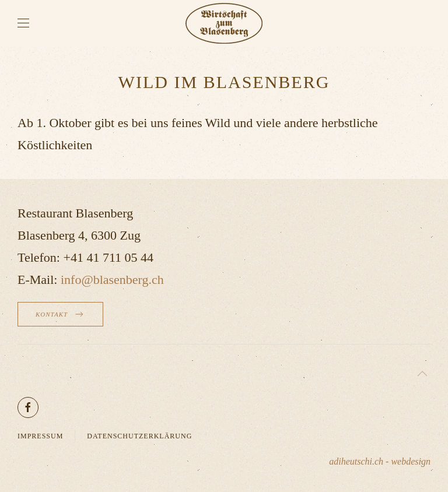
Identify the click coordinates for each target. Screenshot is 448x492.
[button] (23, 23)
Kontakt (60, 314)
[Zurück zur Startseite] (224, 23)
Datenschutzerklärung (139, 436)
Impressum (40, 436)
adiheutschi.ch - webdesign (380, 461)
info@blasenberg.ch (112, 280)
